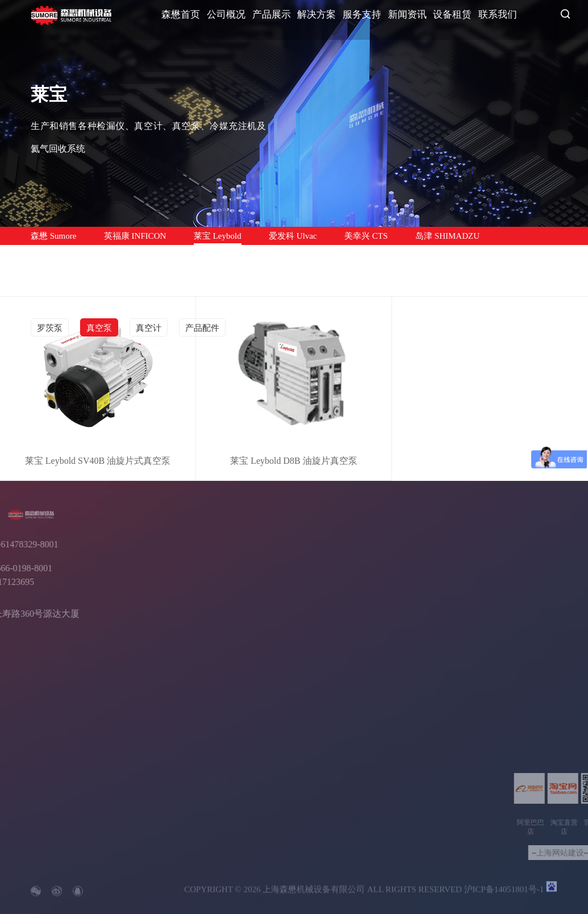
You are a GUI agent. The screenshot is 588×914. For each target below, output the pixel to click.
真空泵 (99, 328)
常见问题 (475, 824)
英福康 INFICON (135, 236)
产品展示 (272, 14)
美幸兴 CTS (366, 236)
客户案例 (475, 808)
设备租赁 (452, 14)
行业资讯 (475, 792)
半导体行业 (356, 792)
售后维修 (48, 254)
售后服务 (416, 775)
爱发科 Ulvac (293, 236)
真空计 (149, 328)
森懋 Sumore (53, 236)
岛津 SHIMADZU (447, 236)
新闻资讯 (407, 14)
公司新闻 (475, 775)
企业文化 (205, 792)
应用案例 (354, 753)
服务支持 (362, 14)
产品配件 (202, 328)
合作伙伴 (205, 808)
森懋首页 (181, 14)
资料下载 (416, 792)
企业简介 (205, 775)
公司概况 (226, 14)
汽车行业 (352, 775)
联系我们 (498, 14)
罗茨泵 (50, 328)
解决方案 (316, 14)
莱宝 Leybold (218, 236)
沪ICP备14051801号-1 (504, 896)
